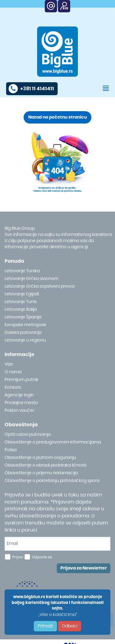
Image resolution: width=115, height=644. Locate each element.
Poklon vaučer (19, 411)
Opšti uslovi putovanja (28, 435)
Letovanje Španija (23, 317)
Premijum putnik (21, 380)
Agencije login (19, 395)
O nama (13, 372)
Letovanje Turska (22, 271)
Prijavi (18, 557)
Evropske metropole (25, 325)
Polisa (11, 450)
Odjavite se (42, 557)
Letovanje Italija (21, 310)
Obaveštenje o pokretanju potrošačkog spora (52, 481)
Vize (9, 364)
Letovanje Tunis (21, 302)
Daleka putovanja (23, 333)
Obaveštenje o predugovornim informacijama (53, 442)
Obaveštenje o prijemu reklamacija (41, 473)
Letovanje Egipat (22, 294)
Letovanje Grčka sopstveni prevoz (40, 286)
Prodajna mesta (21, 403)
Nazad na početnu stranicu (57, 117)
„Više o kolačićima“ (58, 615)
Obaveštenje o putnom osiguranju (40, 458)
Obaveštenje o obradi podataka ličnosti (46, 465)
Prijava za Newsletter (84, 568)
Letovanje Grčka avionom (31, 279)
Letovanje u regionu (25, 340)
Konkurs (13, 387)
